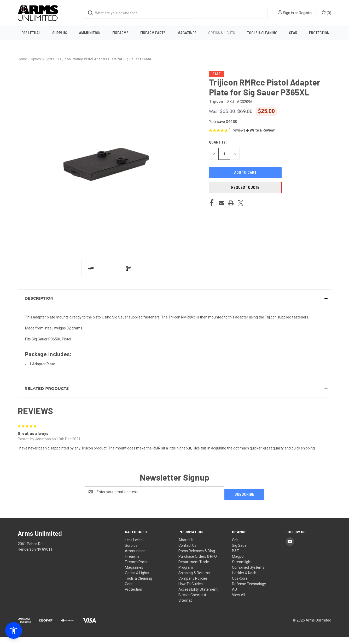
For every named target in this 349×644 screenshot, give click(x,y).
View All (239, 602)
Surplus (60, 33)
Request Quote (245, 198)
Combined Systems (248, 575)
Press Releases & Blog (197, 558)
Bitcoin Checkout (192, 602)
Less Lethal (30, 33)
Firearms (120, 33)
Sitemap (185, 608)
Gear (293, 33)
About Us (186, 547)
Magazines (187, 33)
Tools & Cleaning (262, 33)
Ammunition (90, 33)
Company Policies (193, 586)
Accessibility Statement (198, 597)
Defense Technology (249, 591)
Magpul (238, 564)
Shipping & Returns (194, 580)
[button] (260, 140)
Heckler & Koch (244, 580)
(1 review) (237, 140)
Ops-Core (240, 586)
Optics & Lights (222, 33)
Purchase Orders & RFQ (198, 564)
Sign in (288, 13)
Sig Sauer (240, 553)
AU (234, 597)
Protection (319, 33)
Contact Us (187, 553)
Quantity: (218, 152)
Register (306, 13)
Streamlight (242, 569)
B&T (235, 558)
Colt (235, 547)
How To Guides (191, 591)
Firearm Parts (153, 33)
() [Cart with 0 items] (326, 13)
